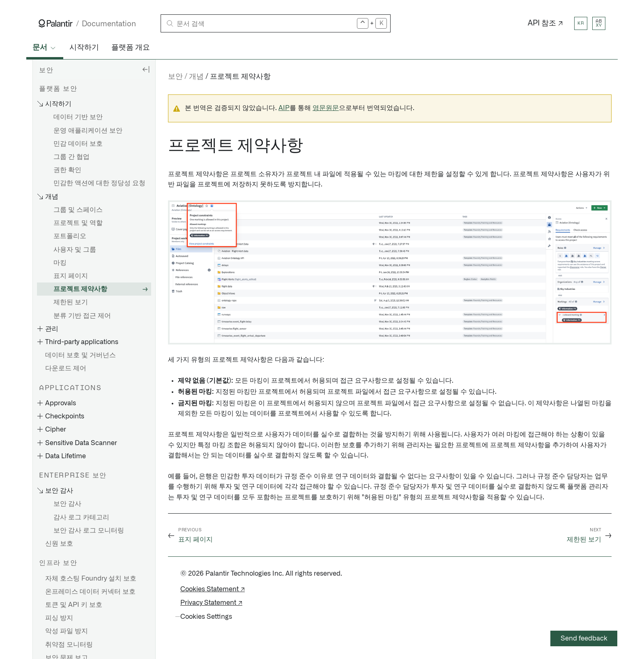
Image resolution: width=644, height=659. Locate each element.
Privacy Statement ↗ (211, 603)
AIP (284, 108)
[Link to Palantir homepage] (56, 23)
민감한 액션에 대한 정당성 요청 (99, 183)
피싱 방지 (59, 618)
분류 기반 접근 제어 (82, 316)
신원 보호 (59, 544)
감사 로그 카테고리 (81, 517)
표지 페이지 (71, 276)
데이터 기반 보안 (78, 117)
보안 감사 (67, 504)
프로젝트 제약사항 (80, 289)
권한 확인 (67, 170)
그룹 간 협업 (71, 157)
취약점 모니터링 (69, 645)
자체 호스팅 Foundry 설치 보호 (91, 579)
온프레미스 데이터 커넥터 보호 (90, 592)
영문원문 (326, 108)
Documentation (109, 24)
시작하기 (84, 48)
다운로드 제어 (66, 368)
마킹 (60, 263)
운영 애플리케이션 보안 (88, 131)
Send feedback (584, 638)
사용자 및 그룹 (75, 250)
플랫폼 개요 (131, 48)
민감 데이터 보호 (78, 144)
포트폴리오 (70, 236)
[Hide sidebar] (146, 69)
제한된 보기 (71, 302)
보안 (175, 77)
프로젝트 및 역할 (78, 223)
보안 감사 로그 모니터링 (89, 530)
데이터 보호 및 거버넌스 (80, 355)
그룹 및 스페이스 (78, 210)
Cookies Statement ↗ (213, 589)
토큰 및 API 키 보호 (74, 605)
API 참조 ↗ (545, 23)
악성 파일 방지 (67, 631)
